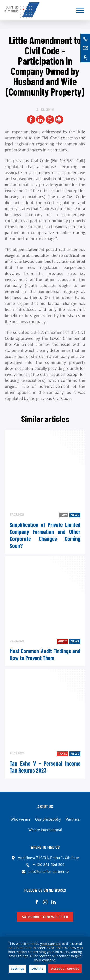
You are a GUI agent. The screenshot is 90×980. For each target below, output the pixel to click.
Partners (73, 819)
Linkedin (53, 902)
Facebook (37, 902)
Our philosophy (48, 819)
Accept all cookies (65, 968)
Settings (17, 968)
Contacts (85, 58)
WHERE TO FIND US (45, 847)
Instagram (45, 902)
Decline (37, 968)
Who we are (20, 819)
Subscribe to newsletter (45, 917)
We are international (45, 830)
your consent (51, 944)
